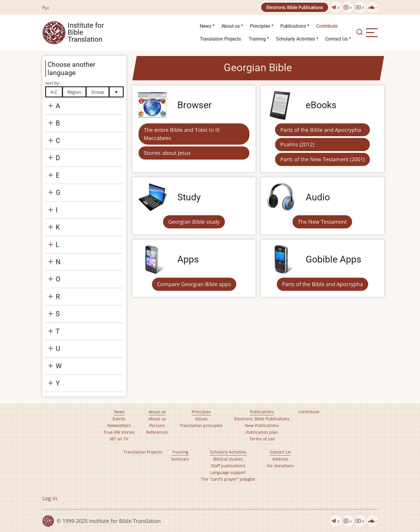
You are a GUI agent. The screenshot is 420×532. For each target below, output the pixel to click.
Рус (46, 8)
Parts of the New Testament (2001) (322, 159)
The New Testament (322, 222)
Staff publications (228, 466)
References (157, 432)
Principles (260, 26)
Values (201, 419)
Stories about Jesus (167, 153)
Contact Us (336, 39)
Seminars (180, 459)
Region (74, 92)
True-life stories (119, 432)
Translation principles (201, 425)
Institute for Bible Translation (86, 33)
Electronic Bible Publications (295, 7)
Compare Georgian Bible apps (194, 284)
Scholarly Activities (295, 39)
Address (280, 459)
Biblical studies (228, 459)
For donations (280, 466)
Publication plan (262, 432)
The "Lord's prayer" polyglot (228, 479)
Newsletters (119, 425)
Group (98, 92)
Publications (293, 26)
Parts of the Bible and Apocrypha (321, 130)
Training (257, 39)
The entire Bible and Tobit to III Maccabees (182, 134)
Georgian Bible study (194, 222)
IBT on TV (119, 439)
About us (231, 26)
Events (119, 419)
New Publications (262, 425)
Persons (157, 425)
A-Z (54, 92)
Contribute (327, 26)
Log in (50, 498)
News (205, 26)
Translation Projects (220, 39)
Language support (228, 472)
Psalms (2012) (297, 144)
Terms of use (262, 439)
